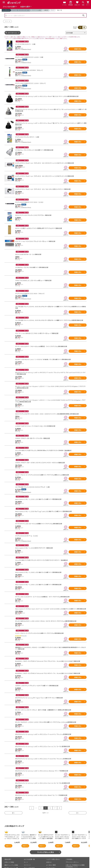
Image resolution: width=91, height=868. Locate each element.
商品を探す (8, 848)
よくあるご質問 (51, 854)
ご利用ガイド (28, 860)
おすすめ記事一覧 (29, 848)
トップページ (6, 10)
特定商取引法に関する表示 (74, 859)
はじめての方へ (51, 857)
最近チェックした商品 (11, 854)
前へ (13, 802)
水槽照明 (46, 10)
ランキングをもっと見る (45, 841)
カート (26, 851)
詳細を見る (78, 49)
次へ (77, 802)
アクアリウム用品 (36, 10)
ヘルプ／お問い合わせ (53, 848)
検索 (83, 15)
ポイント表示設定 (29, 857)
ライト (53, 10)
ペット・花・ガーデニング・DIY (21, 10)
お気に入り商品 (9, 851)
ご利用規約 (69, 848)
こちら (25, 865)
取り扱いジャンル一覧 (11, 857)
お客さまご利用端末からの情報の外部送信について (75, 855)
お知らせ (49, 851)
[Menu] (4, 2)
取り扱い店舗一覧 (10, 860)
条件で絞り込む (13, 33)
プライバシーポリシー (72, 851)
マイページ (27, 854)
